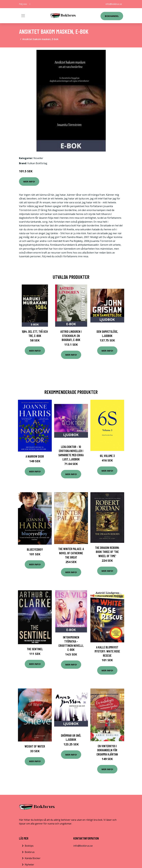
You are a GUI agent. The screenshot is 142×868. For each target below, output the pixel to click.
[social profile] (30, 4)
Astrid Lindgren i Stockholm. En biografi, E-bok (71, 336)
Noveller (38, 158)
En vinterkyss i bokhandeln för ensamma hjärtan (107, 750)
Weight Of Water (35, 746)
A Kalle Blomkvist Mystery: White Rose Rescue (107, 651)
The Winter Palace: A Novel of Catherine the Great (71, 553)
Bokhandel (112, 16)
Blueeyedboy (35, 549)
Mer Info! (29, 181)
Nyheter (29, 865)
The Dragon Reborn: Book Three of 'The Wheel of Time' (107, 552)
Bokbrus (30, 852)
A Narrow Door (35, 456)
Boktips (29, 846)
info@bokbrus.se (114, 4)
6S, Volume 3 (107, 456)
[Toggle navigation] (23, 16)
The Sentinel (35, 649)
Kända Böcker (33, 858)
